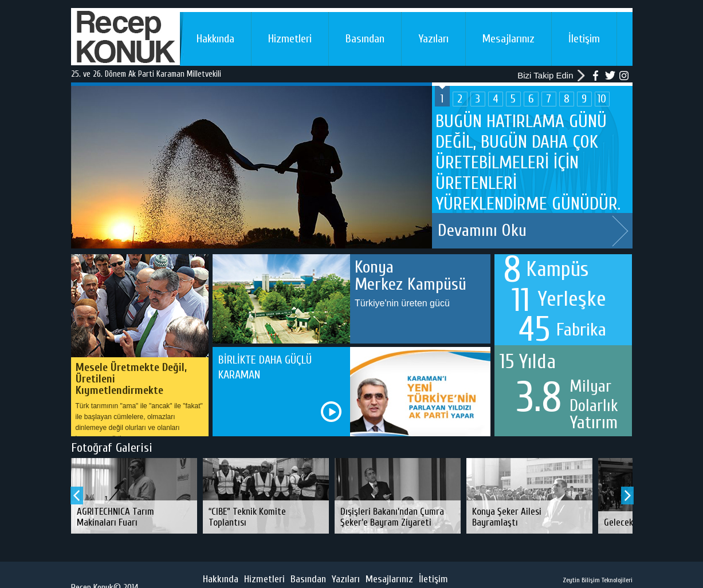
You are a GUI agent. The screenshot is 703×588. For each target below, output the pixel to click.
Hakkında (215, 39)
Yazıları (433, 39)
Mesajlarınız (508, 39)
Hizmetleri (290, 39)
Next (620, 231)
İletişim (584, 39)
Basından (365, 39)
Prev (77, 496)
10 (602, 99)
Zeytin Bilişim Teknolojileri (598, 580)
